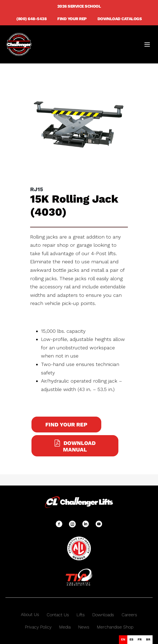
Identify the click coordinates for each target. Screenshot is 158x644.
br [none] (148, 640)
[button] (59, 524)
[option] (131, 640)
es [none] (131, 640)
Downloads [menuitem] (103, 615)
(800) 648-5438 (31, 19)
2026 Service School (79, 6)
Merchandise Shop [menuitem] (115, 627)
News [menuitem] (84, 627)
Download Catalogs (120, 19)
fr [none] (140, 640)
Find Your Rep (72, 19)
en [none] (123, 640)
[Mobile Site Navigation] (147, 44)
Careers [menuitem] (129, 615)
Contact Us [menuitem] (58, 615)
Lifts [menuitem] (81, 615)
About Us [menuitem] (30, 614)
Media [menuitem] (65, 627)
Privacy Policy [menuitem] (38, 627)
